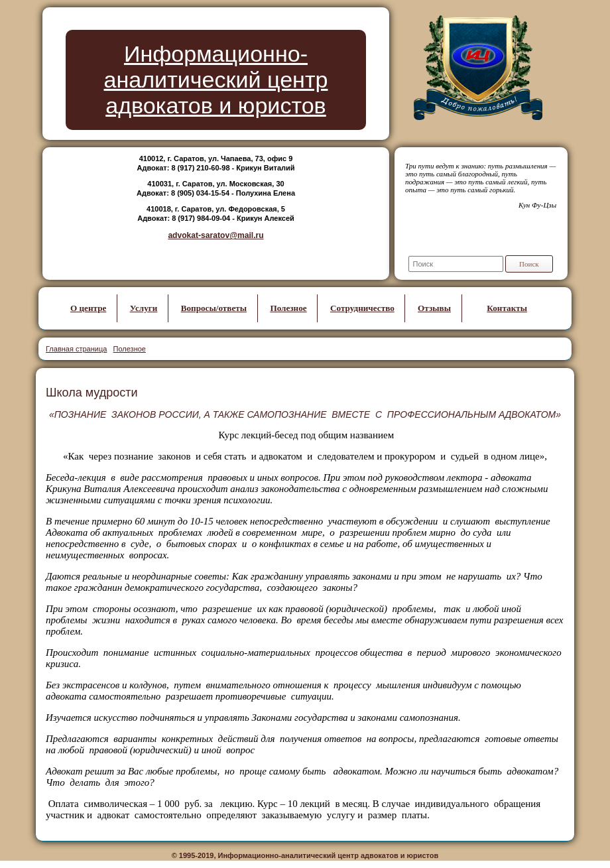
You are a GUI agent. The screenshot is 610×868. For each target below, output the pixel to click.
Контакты (507, 308)
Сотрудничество (362, 308)
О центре (88, 308)
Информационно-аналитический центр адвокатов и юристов (216, 80)
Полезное (288, 308)
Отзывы (434, 308)
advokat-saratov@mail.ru (215, 235)
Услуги (144, 308)
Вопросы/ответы (214, 308)
